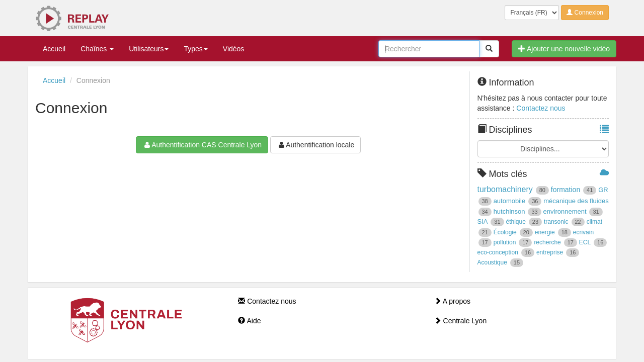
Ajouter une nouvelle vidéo (564, 49)
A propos (452, 301)
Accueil (54, 49)
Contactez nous (541, 108)
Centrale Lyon (461, 321)
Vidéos (234, 49)
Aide (249, 321)
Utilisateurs (149, 49)
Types (195, 49)
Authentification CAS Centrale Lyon (202, 145)
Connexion (585, 13)
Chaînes (97, 49)
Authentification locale (315, 145)
